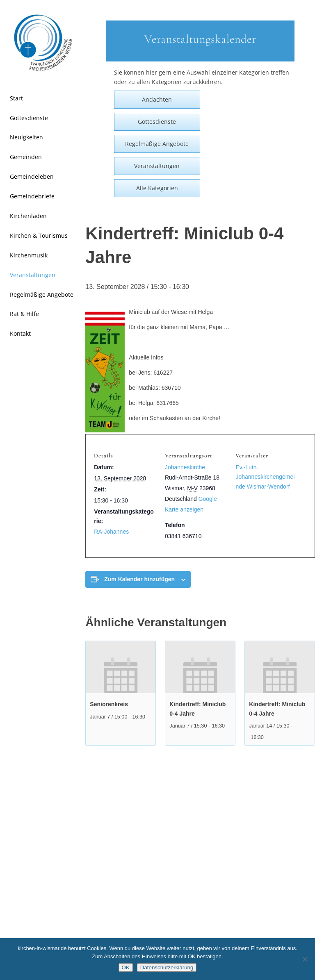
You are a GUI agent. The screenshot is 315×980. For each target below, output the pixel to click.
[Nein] (305, 959)
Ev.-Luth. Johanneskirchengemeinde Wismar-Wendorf (265, 477)
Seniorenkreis (109, 704)
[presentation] (121, 667)
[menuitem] (43, 99)
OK (126, 967)
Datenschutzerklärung (167, 967)
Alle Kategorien (157, 188)
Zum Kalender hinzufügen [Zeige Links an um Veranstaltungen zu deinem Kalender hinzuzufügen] (139, 579)
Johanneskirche (185, 467)
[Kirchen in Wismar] (43, 43)
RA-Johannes (111, 532)
